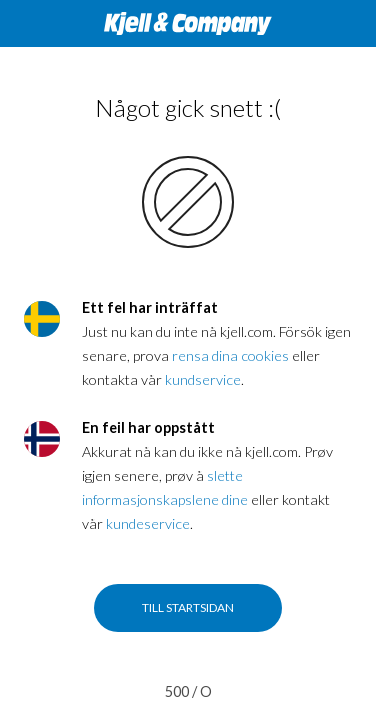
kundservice (203, 379)
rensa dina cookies (230, 355)
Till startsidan (188, 607)
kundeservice (148, 523)
